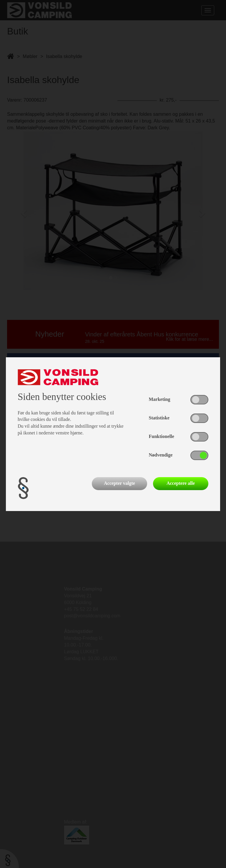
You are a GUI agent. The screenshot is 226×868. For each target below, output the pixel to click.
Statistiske (159, 418)
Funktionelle (162, 436)
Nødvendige (161, 455)
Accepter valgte (119, 483)
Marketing (160, 399)
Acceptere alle (181, 483)
